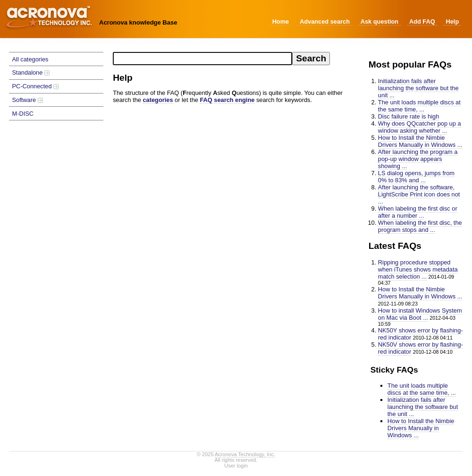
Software (28, 100)
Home (281, 21)
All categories (30, 59)
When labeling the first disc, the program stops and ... (420, 226)
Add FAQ (422, 21)
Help (452, 21)
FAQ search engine (227, 100)
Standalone (31, 72)
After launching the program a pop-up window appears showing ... (418, 159)
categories (158, 100)
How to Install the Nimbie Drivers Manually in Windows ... (420, 141)
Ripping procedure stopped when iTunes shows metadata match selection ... (418, 269)
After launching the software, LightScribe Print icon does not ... (419, 194)
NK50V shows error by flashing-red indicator (421, 348)
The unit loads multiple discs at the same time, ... (419, 106)
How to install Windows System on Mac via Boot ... (420, 314)
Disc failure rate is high (409, 116)
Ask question (379, 21)
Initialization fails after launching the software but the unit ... (418, 88)
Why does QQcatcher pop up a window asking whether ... (420, 127)
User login (236, 466)
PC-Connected (36, 86)
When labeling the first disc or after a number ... (418, 212)
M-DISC (23, 114)
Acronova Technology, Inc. (245, 454)
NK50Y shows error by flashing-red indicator (421, 334)
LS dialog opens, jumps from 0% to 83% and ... (416, 177)
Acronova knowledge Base (138, 22)
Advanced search (325, 21)
